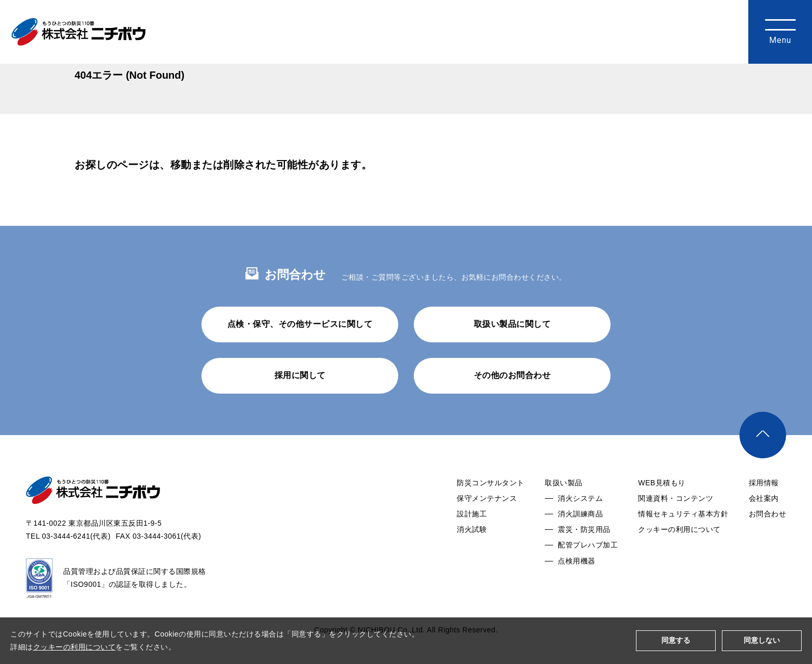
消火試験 (472, 557)
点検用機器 (577, 588)
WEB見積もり (662, 510)
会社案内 (764, 526)
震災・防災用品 (584, 557)
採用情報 (764, 510)
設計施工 (472, 541)
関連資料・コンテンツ (676, 526)
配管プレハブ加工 (588, 572)
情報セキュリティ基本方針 (683, 541)
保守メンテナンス (487, 526)
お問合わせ (768, 541)
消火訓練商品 (580, 541)
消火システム (580, 526)
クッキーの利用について (679, 557)
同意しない (762, 640)
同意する (676, 640)
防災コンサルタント (491, 510)
